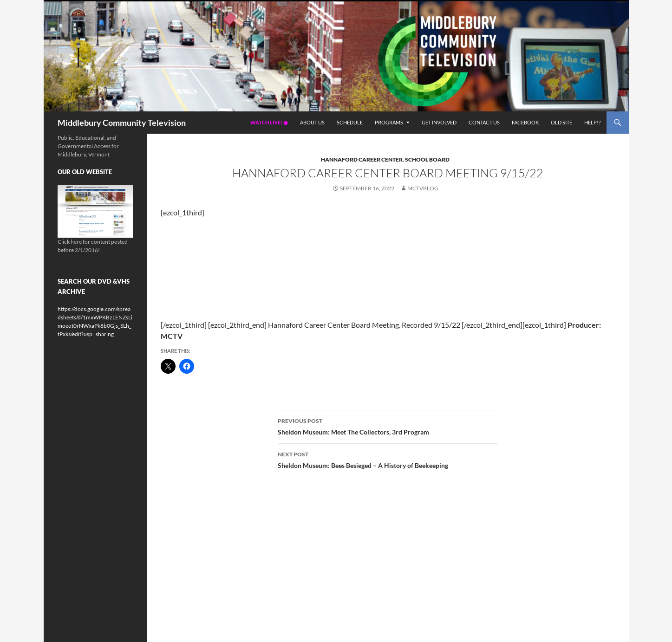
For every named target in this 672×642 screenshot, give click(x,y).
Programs (389, 122)
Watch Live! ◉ (269, 122)
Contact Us (484, 122)
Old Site (561, 122)
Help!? (592, 122)
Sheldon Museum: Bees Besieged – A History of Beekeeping (388, 459)
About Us (312, 122)
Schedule (350, 122)
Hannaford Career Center (362, 159)
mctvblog (423, 188)
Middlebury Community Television (122, 123)
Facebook (525, 122)
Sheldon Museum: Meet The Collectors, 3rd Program (388, 426)
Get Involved (439, 122)
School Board (427, 159)
